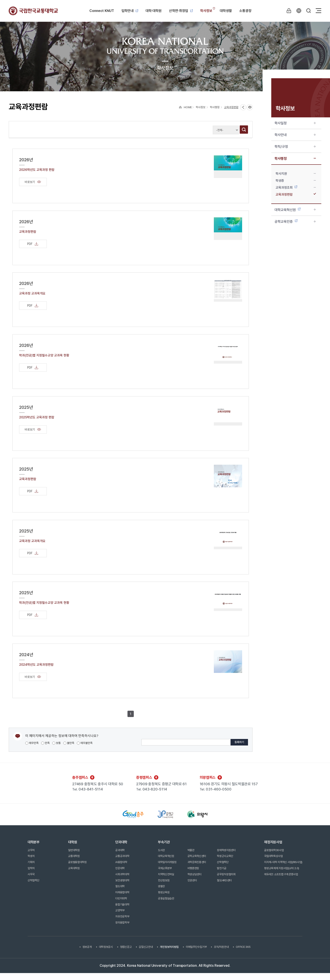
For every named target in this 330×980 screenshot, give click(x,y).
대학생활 (226, 11)
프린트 (250, 107)
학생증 (296, 181)
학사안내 (295, 135)
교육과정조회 (296, 188)
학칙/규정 (295, 147)
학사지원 (296, 174)
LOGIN (288, 11)
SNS (243, 107)
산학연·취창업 (181, 11)
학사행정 (295, 159)
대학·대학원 (154, 11)
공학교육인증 (295, 222)
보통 (56, 743)
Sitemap (318, 11)
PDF (33, 244)
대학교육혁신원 (295, 210)
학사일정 (295, 123)
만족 (45, 743)
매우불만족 (85, 743)
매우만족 (32, 743)
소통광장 (245, 11)
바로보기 (33, 182)
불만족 (69, 743)
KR (298, 11)
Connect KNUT (102, 11)
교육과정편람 (296, 195)
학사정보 (206, 11)
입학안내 (130, 11)
